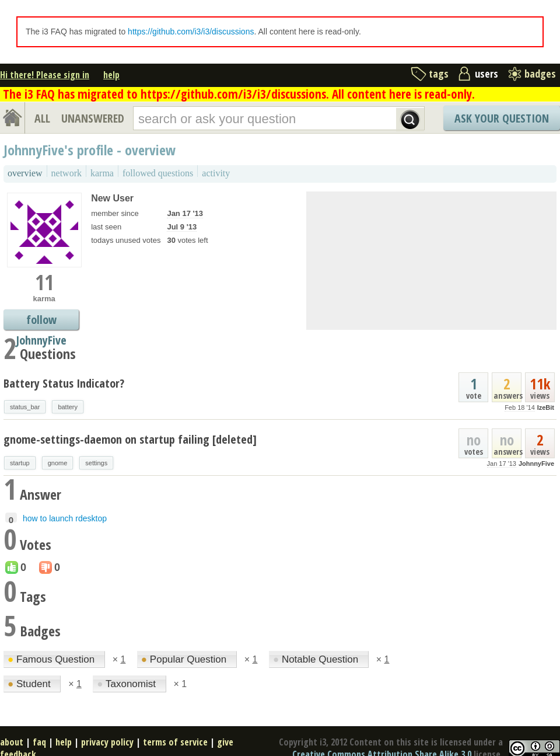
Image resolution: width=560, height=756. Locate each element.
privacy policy (107, 742)
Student (30, 684)
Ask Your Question (502, 118)
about (12, 742)
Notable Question (317, 659)
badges (540, 74)
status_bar (25, 407)
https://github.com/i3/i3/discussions (191, 32)
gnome (58, 463)
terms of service (175, 742)
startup (20, 463)
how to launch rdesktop (65, 518)
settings (96, 463)
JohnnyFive (536, 464)
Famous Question (52, 659)
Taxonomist (127, 684)
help (111, 75)
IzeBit (546, 407)
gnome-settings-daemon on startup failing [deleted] (130, 439)
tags (439, 74)
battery (68, 407)
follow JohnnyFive (41, 321)
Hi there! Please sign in (45, 75)
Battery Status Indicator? (64, 383)
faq (39, 742)
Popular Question (185, 659)
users (487, 74)
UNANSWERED (93, 118)
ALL (42, 118)
